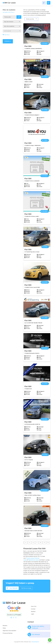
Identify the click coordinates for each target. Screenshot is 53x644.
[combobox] (12, 22)
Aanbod (33, 612)
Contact (33, 609)
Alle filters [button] (6, 35)
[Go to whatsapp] (50, 640)
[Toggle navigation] (49, 3)
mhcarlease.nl (35, 642)
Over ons (34, 606)
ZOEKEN (8, 41)
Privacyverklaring (8, 633)
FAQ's (4, 628)
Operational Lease (34, 560)
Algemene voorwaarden (9, 631)
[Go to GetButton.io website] (50, 643)
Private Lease (30, 558)
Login (33, 614)
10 (48, 543)
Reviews (5, 626)
